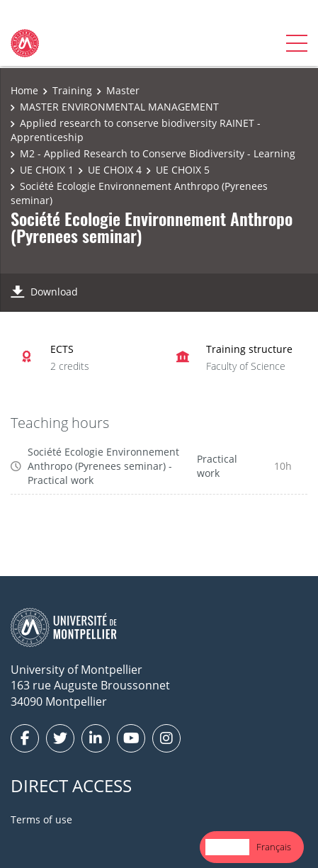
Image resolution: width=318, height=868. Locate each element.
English (227, 847)
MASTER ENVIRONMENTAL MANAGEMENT (119, 107)
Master (123, 90)
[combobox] (227, 847)
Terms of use (41, 819)
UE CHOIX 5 (183, 170)
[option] (274, 847)
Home (24, 90)
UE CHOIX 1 (47, 170)
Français (274, 847)
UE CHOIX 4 (115, 170)
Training (72, 90)
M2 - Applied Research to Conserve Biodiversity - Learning (158, 153)
